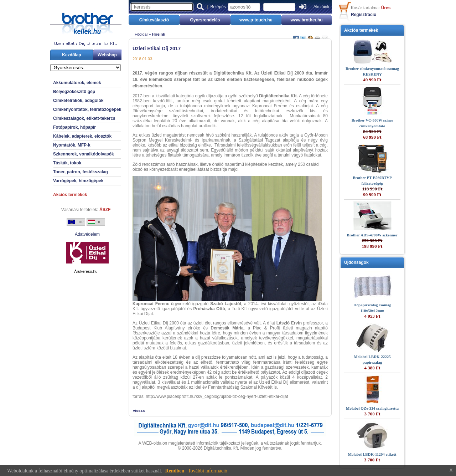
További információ (208, 471)
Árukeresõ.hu (86, 271)
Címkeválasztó (154, 20)
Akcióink (322, 7)
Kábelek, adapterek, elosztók (82, 136)
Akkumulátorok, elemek (77, 83)
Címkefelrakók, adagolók (78, 101)
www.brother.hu (306, 20)
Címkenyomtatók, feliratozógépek (87, 109)
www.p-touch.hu (256, 20)
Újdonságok (356, 262)
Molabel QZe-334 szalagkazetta (372, 408)
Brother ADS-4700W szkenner (372, 235)
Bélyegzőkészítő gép (74, 92)
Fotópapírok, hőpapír (74, 127)
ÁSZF (105, 210)
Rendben (175, 471)
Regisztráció (364, 15)
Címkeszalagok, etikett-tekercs (84, 118)
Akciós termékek (70, 195)
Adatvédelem (87, 234)
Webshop (107, 55)
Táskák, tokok (67, 163)
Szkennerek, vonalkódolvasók (84, 154)
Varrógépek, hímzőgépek (78, 181)
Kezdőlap (71, 55)
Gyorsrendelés (205, 20)
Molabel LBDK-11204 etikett (372, 454)
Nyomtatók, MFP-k (72, 145)
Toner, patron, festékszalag (81, 172)
